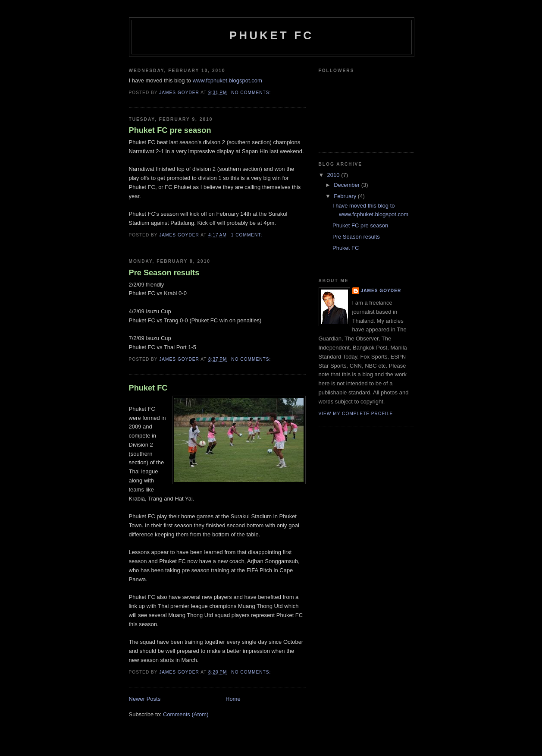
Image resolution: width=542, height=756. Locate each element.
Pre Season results (164, 273)
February (346, 196)
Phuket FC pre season (170, 130)
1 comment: (248, 235)
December (348, 185)
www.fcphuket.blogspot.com (227, 80)
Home (233, 699)
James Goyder (381, 291)
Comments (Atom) (186, 714)
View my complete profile (356, 414)
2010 (334, 175)
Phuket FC (272, 35)
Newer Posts (145, 699)
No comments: (252, 93)
